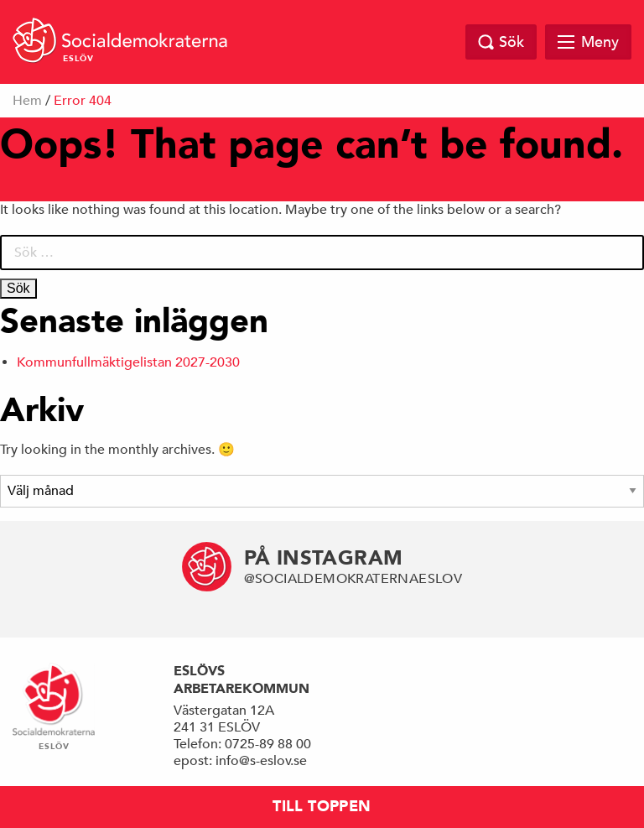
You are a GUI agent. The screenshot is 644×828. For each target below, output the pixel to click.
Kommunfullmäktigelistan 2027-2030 (128, 362)
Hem (27, 101)
